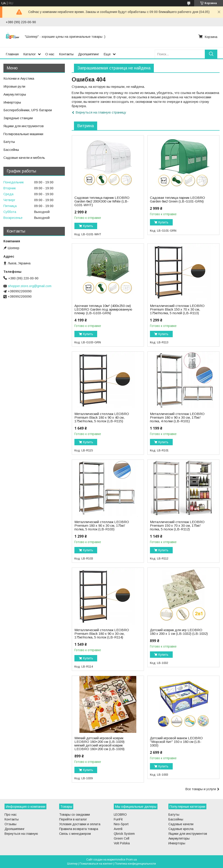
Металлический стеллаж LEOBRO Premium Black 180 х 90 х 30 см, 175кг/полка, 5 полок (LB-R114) (102, 634)
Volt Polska (122, 843)
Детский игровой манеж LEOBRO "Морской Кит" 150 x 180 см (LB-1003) (176, 742)
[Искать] (211, 54)
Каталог (29, 54)
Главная (12, 54)
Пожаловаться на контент (96, 864)
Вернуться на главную (21, 834)
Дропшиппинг (89, 54)
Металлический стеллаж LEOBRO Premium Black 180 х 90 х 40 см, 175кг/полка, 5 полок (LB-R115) (102, 418)
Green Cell (122, 838)
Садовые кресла (181, 829)
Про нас (11, 815)
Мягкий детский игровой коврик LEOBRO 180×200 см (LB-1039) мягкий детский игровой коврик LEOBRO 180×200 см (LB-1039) (99, 744)
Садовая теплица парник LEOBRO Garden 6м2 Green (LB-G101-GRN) (177, 200)
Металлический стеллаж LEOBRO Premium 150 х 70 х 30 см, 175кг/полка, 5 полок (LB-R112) (177, 526)
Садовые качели (181, 824)
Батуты (9, 142)
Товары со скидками (75, 815)
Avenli (118, 829)
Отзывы (10, 824)
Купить (88, 226)
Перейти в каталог (73, 819)
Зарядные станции (18, 118)
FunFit (118, 819)
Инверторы (12, 102)
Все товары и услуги (201, 789)
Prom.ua (131, 860)
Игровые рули (14, 86)
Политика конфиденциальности (135, 864)
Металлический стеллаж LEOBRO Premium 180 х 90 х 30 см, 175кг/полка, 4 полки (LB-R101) (177, 418)
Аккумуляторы (15, 94)
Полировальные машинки (23, 134)
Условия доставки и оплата (80, 824)
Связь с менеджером (75, 834)
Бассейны (11, 150)
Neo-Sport (121, 824)
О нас (50, 54)
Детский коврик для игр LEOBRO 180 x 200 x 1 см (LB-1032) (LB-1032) (179, 632)
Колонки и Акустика (19, 78)
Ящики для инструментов (24, 126)
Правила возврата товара (79, 829)
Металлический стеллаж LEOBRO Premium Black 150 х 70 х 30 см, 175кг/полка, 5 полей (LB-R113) (177, 309)
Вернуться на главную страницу (101, 112)
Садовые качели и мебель (24, 158)
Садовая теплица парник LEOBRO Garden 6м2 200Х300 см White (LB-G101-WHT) (102, 201)
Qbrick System (124, 834)
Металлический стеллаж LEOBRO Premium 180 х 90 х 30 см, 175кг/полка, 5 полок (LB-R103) (102, 526)
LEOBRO (120, 815)
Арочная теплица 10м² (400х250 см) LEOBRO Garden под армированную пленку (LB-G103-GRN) (103, 309)
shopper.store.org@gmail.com (30, 286)
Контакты (66, 54)
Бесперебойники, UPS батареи (28, 110)
